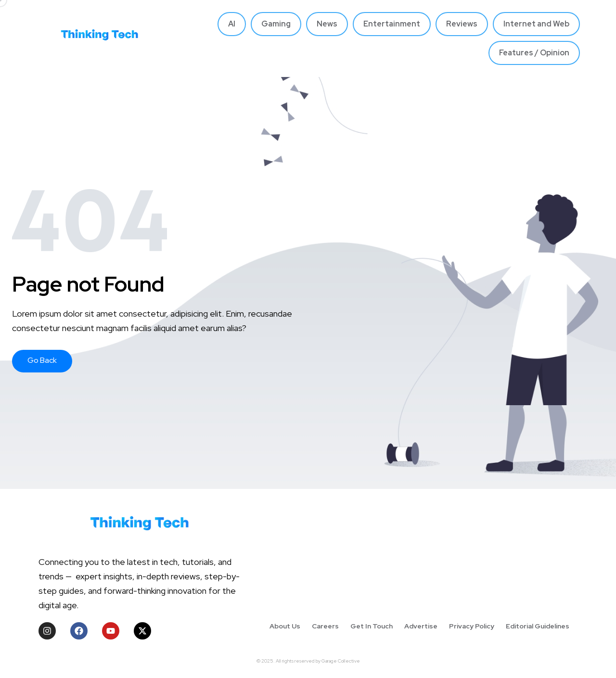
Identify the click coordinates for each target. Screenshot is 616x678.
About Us (285, 626)
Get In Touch (372, 626)
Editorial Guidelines (538, 626)
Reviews (462, 24)
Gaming (276, 24)
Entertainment (392, 24)
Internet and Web (536, 24)
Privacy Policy (472, 626)
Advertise (421, 626)
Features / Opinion (534, 53)
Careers (325, 626)
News (327, 24)
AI (232, 24)
